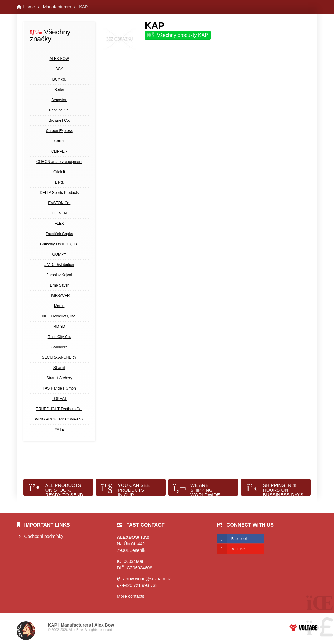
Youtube (238, 549)
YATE (59, 430)
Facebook (239, 539)
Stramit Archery (59, 378)
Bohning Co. (59, 110)
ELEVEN (59, 213)
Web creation (303, 628)
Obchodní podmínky (44, 536)
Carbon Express (59, 131)
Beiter (59, 90)
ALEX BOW (59, 59)
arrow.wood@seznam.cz (147, 579)
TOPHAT (59, 399)
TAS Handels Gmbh (59, 388)
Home (29, 7)
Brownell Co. (59, 120)
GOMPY (59, 254)
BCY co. (59, 79)
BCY (59, 69)
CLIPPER (59, 151)
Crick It (59, 172)
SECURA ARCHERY (59, 357)
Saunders (59, 347)
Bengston (59, 100)
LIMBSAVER (59, 296)
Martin (59, 306)
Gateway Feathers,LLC (59, 244)
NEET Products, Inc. (59, 316)
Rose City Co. (59, 337)
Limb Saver (59, 285)
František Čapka (59, 234)
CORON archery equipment (59, 162)
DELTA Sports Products (59, 193)
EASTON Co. (59, 203)
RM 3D (59, 327)
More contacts (131, 596)
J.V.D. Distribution (59, 265)
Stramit (59, 368)
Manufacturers (57, 7)
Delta (59, 182)
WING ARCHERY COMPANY (59, 419)
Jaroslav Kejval (59, 275)
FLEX (59, 224)
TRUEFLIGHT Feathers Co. (59, 409)
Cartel (59, 141)
